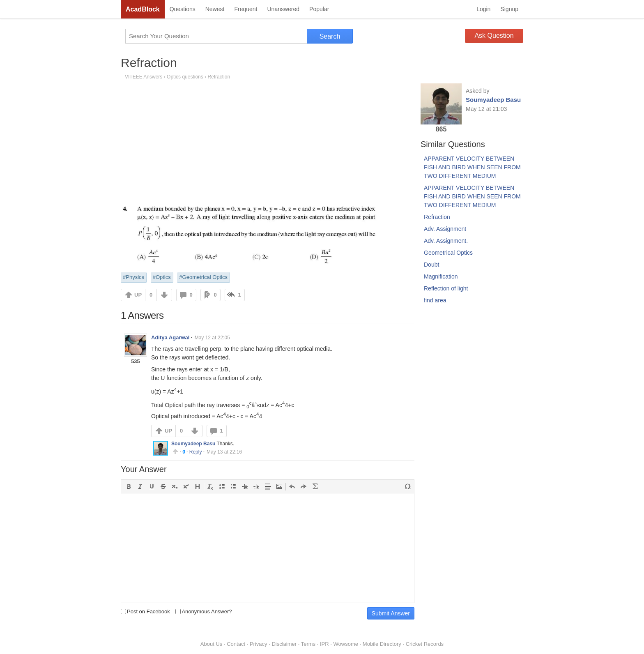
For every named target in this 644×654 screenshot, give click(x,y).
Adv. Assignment (445, 229)
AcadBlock (143, 9)
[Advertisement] (268, 145)
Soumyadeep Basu (193, 444)
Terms (308, 644)
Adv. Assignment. (446, 241)
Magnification (441, 276)
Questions (183, 9)
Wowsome (346, 644)
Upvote (175, 451)
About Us (211, 644)
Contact (236, 644)
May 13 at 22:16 (224, 452)
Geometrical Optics (448, 253)
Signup (509, 9)
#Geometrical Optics (203, 277)
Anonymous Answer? (204, 611)
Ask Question (494, 36)
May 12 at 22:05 (212, 338)
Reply (196, 452)
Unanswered (283, 9)
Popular (319, 9)
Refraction (149, 63)
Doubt (431, 265)
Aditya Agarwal (170, 337)
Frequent (246, 9)
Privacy (259, 644)
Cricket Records (425, 644)
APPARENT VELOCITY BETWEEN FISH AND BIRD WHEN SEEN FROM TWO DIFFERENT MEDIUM (472, 167)
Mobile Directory (382, 644)
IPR (324, 644)
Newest (215, 9)
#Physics (133, 277)
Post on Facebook (145, 611)
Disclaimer (284, 644)
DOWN (164, 295)
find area (435, 300)
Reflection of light (446, 288)
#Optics (162, 277)
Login (483, 9)
